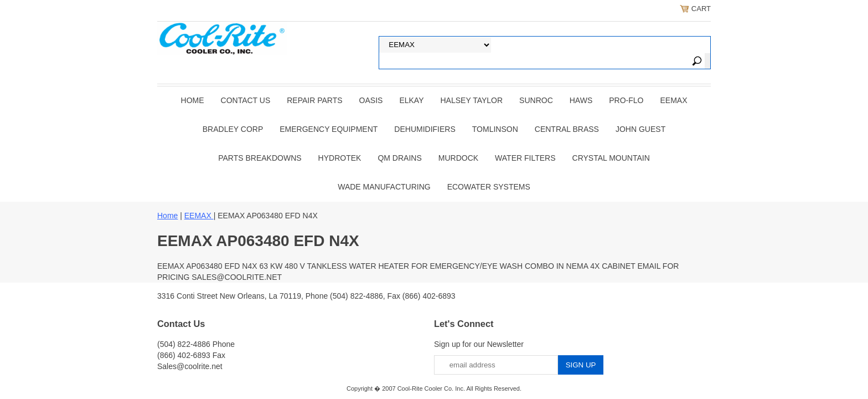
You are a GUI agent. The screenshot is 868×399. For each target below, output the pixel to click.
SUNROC (536, 100)
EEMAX (673, 100)
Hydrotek (340, 158)
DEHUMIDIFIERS (425, 129)
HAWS (581, 100)
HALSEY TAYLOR (472, 100)
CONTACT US (246, 100)
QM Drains (399, 158)
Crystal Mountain (611, 158)
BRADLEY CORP (233, 129)
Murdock (458, 158)
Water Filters (525, 158)
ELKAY (411, 100)
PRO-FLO (626, 100)
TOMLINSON (495, 129)
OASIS (371, 100)
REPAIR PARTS (314, 100)
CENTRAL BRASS (567, 129)
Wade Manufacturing (384, 187)
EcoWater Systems (489, 187)
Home (193, 100)
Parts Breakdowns (260, 158)
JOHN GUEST (640, 129)
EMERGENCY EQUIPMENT (329, 129)
